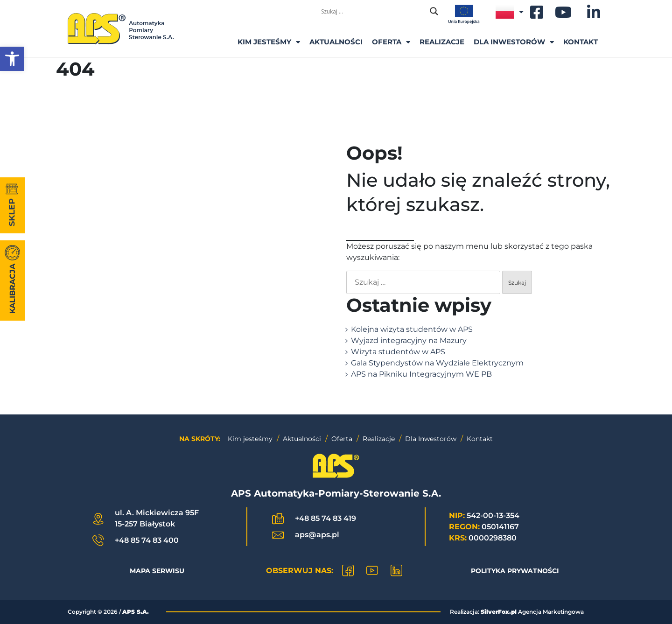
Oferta (391, 42)
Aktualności (336, 42)
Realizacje (442, 42)
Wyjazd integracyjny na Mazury (409, 340)
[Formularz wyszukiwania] (373, 11)
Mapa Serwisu (157, 571)
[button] (12, 59)
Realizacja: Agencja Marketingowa (517, 612)
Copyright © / (108, 612)
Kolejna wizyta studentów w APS (412, 329)
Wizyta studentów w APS (398, 352)
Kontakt (581, 42)
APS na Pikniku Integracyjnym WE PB (421, 374)
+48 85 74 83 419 (325, 518)
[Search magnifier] (434, 11)
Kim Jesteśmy (269, 42)
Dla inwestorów (514, 42)
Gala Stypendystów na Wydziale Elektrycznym (437, 363)
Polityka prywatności (515, 571)
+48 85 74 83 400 (147, 540)
